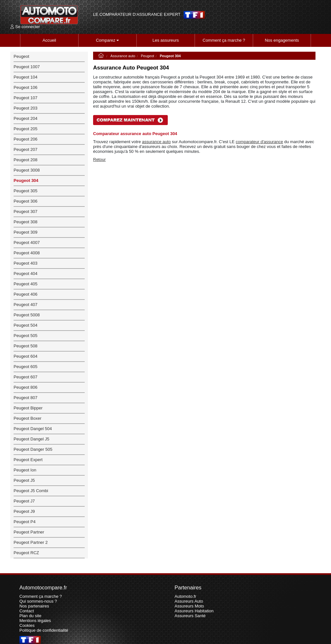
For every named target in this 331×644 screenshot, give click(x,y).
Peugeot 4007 (27, 243)
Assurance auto (123, 56)
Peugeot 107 (26, 98)
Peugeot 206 (26, 139)
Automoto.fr (185, 596)
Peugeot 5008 (27, 315)
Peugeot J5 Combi (31, 491)
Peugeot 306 (26, 201)
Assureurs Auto (189, 601)
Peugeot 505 (26, 336)
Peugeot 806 (26, 387)
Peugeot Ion (25, 470)
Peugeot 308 (26, 222)
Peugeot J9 (24, 511)
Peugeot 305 (26, 191)
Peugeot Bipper (28, 408)
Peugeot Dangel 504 (33, 429)
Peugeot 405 (26, 284)
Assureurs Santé (190, 616)
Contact (27, 611)
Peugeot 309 (26, 232)
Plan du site (30, 616)
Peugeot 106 (26, 87)
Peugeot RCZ (26, 553)
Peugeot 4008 (27, 253)
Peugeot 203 (26, 108)
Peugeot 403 (26, 263)
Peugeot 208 (26, 160)
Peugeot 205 (26, 129)
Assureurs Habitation (194, 611)
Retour (99, 159)
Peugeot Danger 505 (33, 449)
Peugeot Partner (29, 532)
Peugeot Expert (28, 460)
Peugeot (148, 56)
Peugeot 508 (26, 346)
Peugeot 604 (26, 356)
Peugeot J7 (24, 501)
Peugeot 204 (26, 118)
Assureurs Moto (189, 606)
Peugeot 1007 (27, 67)
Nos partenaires (34, 606)
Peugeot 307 (26, 211)
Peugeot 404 (26, 274)
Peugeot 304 (26, 180)
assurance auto (156, 142)
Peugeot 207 (26, 149)
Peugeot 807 (26, 398)
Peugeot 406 (26, 294)
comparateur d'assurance (259, 142)
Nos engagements (282, 40)
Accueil (49, 40)
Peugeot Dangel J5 (32, 439)
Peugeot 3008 (27, 170)
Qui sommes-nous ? (38, 601)
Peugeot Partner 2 (31, 542)
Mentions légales (35, 621)
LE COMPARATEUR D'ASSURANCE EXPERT (137, 15)
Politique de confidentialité (44, 630)
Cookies (27, 625)
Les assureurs (166, 40)
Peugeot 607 (26, 377)
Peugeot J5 (24, 480)
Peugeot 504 (26, 325)
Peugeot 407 (26, 305)
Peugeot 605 (26, 367)
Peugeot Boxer (27, 418)
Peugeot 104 (26, 77)
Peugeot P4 (25, 522)
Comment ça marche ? (224, 40)
